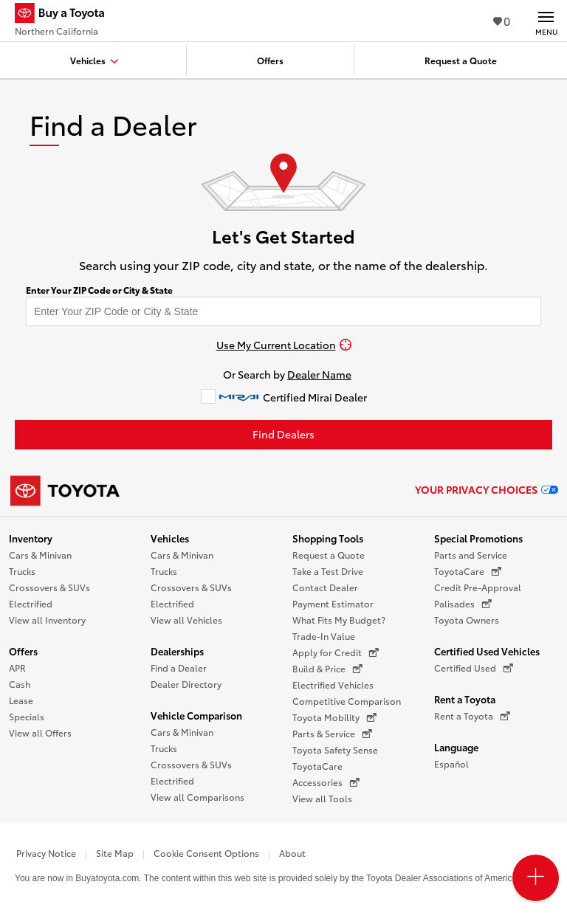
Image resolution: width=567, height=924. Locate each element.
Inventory (31, 538)
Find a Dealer (179, 668)
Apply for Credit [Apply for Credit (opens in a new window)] (336, 652)
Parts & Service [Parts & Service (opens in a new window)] (332, 734)
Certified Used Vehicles (487, 651)
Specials (27, 716)
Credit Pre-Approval (478, 587)
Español (451, 763)
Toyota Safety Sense (335, 749)
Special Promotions (478, 538)
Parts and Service (471, 555)
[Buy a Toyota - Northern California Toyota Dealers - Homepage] (66, 15)
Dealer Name (319, 374)
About (292, 853)
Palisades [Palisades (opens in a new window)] (463, 604)
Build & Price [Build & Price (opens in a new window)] (327, 669)
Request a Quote (329, 555)
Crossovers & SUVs (49, 587)
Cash (20, 684)
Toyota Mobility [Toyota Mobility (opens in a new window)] (334, 717)
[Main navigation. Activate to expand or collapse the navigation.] (546, 21)
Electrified (31, 603)
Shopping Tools (328, 538)
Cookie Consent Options (206, 853)
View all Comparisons (197, 797)
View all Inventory (47, 620)
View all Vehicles (186, 620)
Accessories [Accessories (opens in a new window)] (326, 782)
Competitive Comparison (347, 701)
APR (17, 668)
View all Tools (322, 798)
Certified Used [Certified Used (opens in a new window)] (474, 668)
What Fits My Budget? (339, 620)
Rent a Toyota (465, 699)
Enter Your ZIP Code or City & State (99, 290)
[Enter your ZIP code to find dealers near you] (283, 311)
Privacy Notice (46, 853)
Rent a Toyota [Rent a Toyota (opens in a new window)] (472, 716)
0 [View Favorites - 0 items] (502, 20)
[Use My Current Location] (283, 345)
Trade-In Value (324, 636)
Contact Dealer (325, 587)
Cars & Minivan (40, 555)
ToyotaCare (317, 766)
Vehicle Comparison (196, 715)
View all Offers (40, 732)
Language (456, 747)
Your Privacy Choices (487, 489)
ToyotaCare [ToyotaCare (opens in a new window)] (468, 571)
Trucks (22, 571)
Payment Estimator (333, 603)
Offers (23, 651)
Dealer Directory (186, 684)
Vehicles (170, 538)
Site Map (115, 853)
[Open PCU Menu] (536, 878)
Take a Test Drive (328, 571)
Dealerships (177, 651)
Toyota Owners (467, 620)
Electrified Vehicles (333, 685)
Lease (21, 700)
